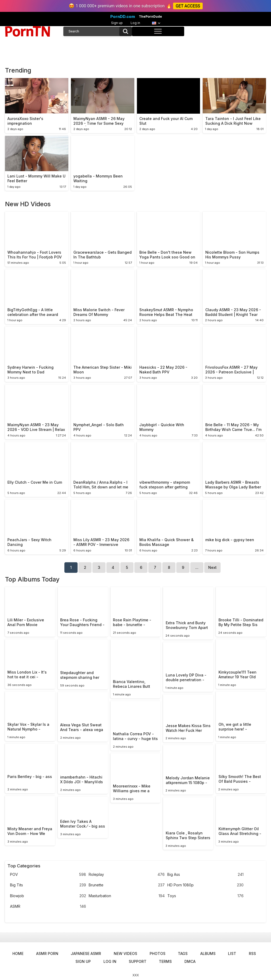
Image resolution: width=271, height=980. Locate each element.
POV (48, 875)
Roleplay (127, 875)
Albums (208, 953)
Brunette (127, 885)
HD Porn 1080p (205, 885)
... (197, 567)
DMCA (190, 961)
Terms (165, 961)
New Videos (125, 953)
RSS (252, 953)
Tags (183, 953)
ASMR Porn (47, 953)
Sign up (117, 23)
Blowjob (48, 896)
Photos (158, 953)
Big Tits (48, 885)
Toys (205, 896)
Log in (135, 23)
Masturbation (127, 896)
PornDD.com (123, 17)
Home (18, 953)
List (232, 953)
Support (138, 961)
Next (212, 567)
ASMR (48, 907)
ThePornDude (150, 17)
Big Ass (205, 875)
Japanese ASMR (86, 953)
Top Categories (24, 866)
